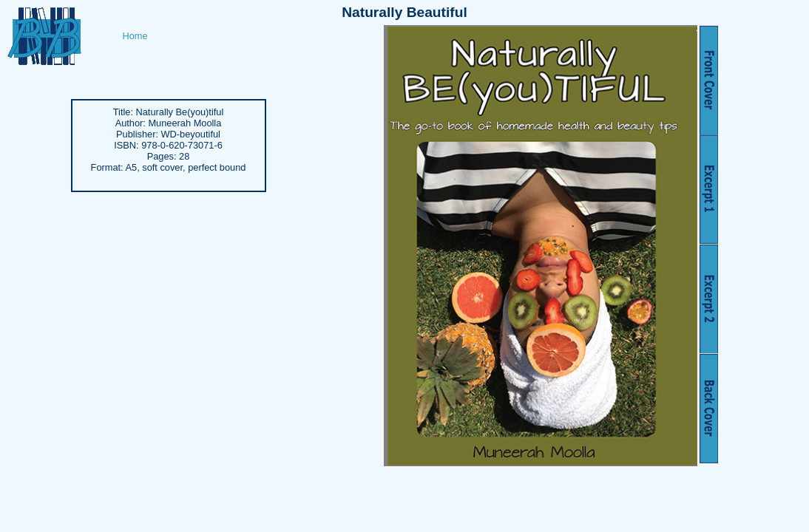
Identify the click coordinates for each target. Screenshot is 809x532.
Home (135, 36)
